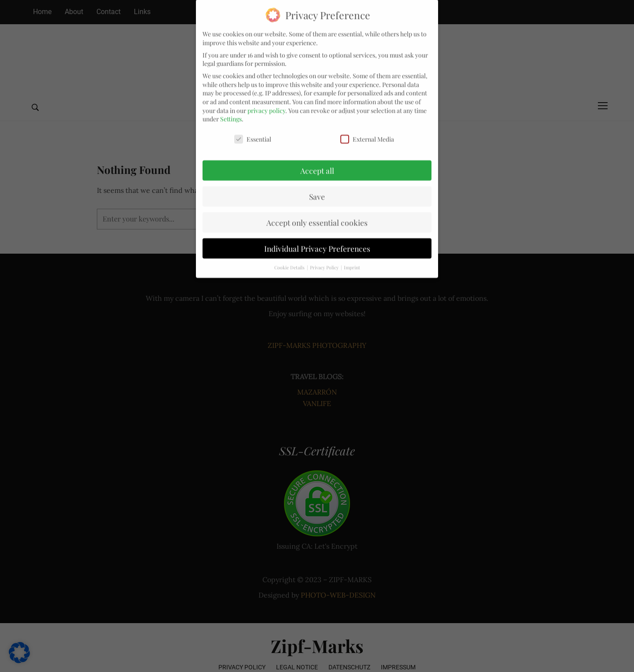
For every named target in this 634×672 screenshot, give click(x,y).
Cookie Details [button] (290, 261)
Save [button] (317, 190)
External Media (367, 133)
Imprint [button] (352, 261)
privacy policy (266, 104)
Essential (253, 133)
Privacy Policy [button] (325, 261)
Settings (231, 113)
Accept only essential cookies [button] (317, 216)
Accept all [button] (317, 164)
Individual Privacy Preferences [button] (317, 242)
